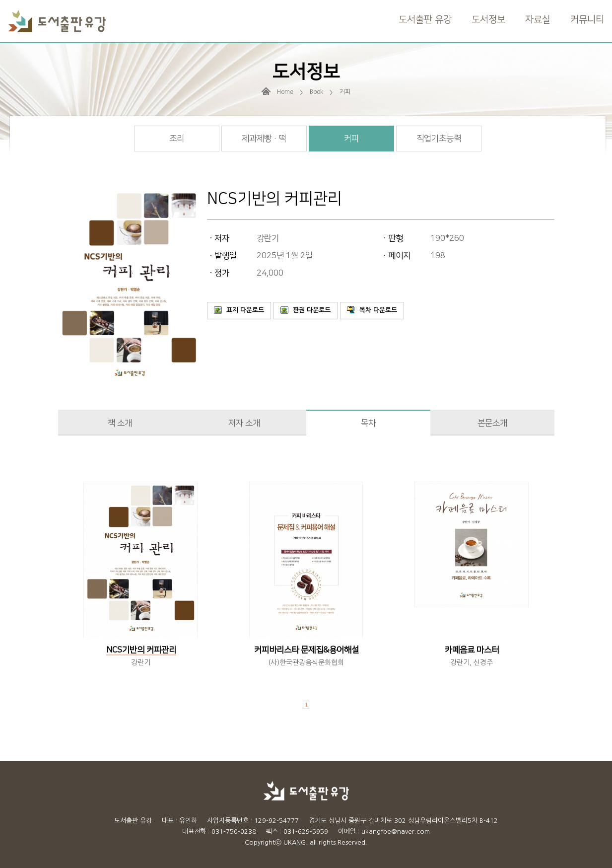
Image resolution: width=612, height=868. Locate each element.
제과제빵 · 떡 (264, 139)
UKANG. (296, 842)
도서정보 (488, 20)
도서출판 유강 (425, 20)
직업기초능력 (439, 139)
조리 (177, 139)
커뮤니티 (587, 20)
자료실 (538, 20)
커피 (351, 139)
